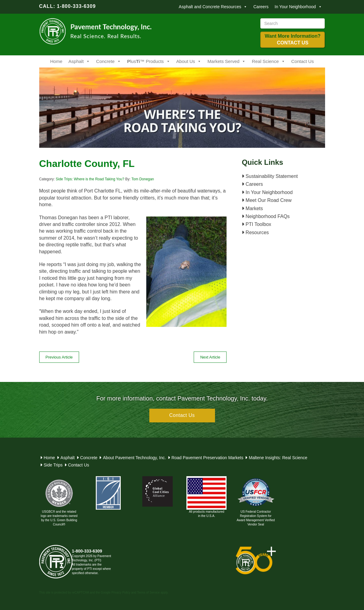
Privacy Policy (121, 593)
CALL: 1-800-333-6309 (68, 6)
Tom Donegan (143, 179)
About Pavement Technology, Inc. (134, 458)
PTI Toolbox (257, 224)
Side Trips (53, 465)
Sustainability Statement (270, 176)
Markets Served (227, 61)
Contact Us (303, 61)
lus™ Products (149, 61)
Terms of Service (148, 593)
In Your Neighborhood (298, 7)
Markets (252, 208)
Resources (255, 232)
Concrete (109, 61)
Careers (261, 7)
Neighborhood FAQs (266, 216)
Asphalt (79, 61)
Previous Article (59, 357)
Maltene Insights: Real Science (278, 458)
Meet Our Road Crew (267, 200)
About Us (189, 61)
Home (56, 61)
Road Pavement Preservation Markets (208, 458)
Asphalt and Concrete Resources (213, 7)
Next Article (210, 357)
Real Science (268, 61)
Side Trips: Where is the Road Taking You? (90, 179)
